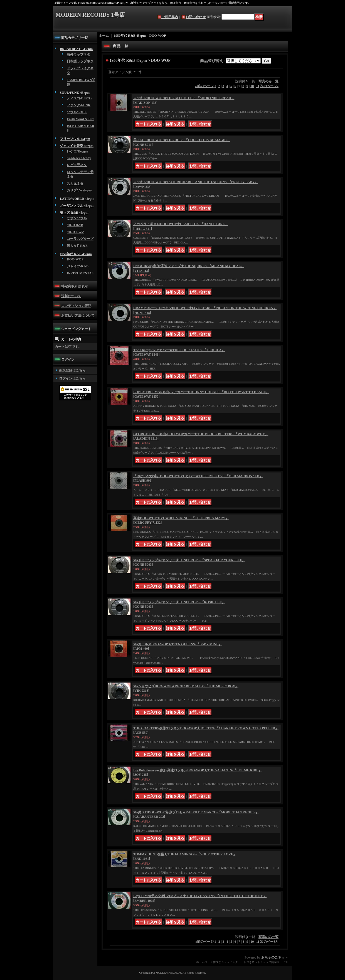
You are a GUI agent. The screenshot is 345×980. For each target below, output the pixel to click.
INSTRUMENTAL (80, 273)
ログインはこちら (72, 378)
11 (258, 86)
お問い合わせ (196, 17)
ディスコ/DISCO (79, 98)
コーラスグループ (80, 239)
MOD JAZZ (76, 232)
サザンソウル (77, 218)
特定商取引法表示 (75, 286)
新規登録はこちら (72, 370)
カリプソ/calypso (79, 190)
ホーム (104, 36)
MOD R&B (75, 225)
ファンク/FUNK (79, 105)
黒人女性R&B (77, 246)
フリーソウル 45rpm (75, 139)
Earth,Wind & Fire (81, 119)
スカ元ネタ (75, 184)
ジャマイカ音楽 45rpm (77, 146)
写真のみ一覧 (268, 81)
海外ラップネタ (78, 55)
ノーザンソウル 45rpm (77, 206)
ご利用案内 (170, 17)
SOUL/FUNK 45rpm (75, 93)
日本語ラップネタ (80, 61)
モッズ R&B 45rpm (74, 213)
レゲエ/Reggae (77, 151)
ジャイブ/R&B (78, 266)
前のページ (204, 86)
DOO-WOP (75, 259)
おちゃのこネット (275, 957)
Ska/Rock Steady (79, 158)
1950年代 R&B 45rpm (76, 254)
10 (252, 86)
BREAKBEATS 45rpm (76, 49)
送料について (71, 296)
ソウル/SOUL (77, 112)
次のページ (269, 86)
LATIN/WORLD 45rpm (77, 199)
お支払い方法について (78, 316)
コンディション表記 (76, 306)
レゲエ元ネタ (77, 165)
